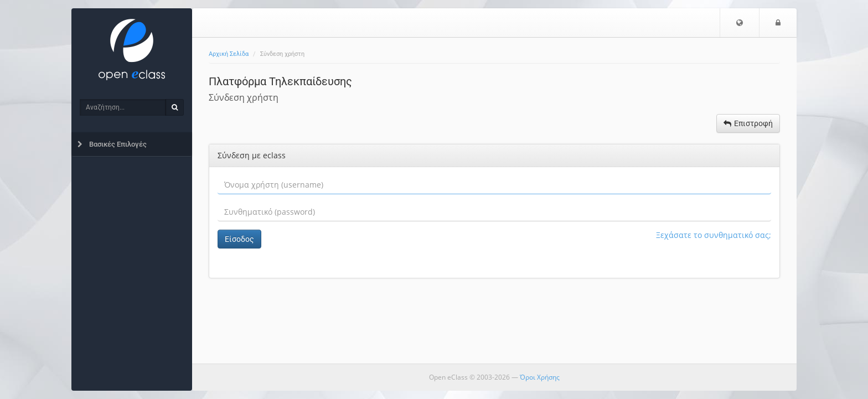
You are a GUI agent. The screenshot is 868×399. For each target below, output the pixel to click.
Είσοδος (239, 239)
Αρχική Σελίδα (229, 54)
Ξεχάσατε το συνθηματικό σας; (714, 235)
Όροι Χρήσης (540, 377)
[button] (740, 23)
